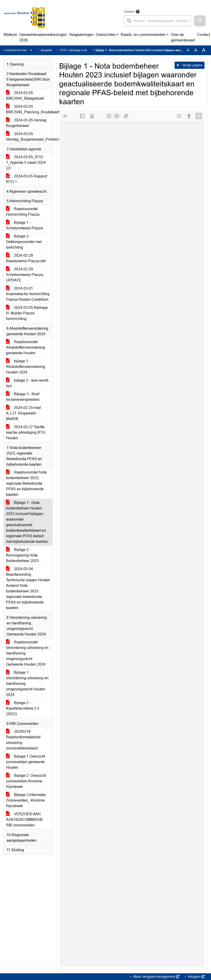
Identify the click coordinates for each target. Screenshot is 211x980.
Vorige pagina (190, 65)
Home (34, 50)
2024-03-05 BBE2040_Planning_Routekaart (29, 109)
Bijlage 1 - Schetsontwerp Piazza (24, 225)
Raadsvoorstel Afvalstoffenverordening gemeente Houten (26, 347)
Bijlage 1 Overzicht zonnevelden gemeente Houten (26, 762)
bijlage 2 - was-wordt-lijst (28, 383)
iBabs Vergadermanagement (156, 977)
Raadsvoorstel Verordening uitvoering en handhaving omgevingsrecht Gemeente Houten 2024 (27, 653)
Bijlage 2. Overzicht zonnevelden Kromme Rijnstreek (26, 781)
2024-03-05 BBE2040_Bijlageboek (25, 96)
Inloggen (196, 977)
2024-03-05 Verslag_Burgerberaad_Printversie (29, 137)
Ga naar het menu (1, 3)
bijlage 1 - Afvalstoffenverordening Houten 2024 (26, 367)
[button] (200, 21)
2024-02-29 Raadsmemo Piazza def (26, 258)
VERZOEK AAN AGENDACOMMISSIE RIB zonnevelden (25, 820)
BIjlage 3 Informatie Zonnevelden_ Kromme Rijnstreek (26, 800)
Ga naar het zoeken (1, 3)
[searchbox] (158, 21)
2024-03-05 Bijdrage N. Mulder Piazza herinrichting (27, 313)
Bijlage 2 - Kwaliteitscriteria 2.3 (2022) (23, 708)
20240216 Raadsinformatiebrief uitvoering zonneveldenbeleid (23, 740)
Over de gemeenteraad (183, 37)
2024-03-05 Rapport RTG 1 (27, 179)
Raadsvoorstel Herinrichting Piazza (23, 212)
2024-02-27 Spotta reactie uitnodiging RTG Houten (26, 432)
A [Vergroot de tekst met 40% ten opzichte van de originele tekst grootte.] (204, 50)
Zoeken (129, 12)
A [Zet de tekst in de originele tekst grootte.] (188, 50)
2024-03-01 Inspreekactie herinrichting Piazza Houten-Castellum (28, 294)
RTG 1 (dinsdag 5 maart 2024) (79, 50)
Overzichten (106, 35)
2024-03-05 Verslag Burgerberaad (26, 123)
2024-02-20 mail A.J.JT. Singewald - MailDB (23, 413)
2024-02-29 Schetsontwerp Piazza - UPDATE (26, 275)
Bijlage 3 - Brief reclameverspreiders (23, 397)
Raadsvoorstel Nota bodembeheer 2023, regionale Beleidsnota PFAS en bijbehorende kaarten (26, 483)
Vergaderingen (81, 35)
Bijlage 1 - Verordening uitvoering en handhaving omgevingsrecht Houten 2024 (27, 684)
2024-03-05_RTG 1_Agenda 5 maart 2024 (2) (26, 163)
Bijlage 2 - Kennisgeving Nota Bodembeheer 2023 (22, 555)
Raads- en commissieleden (143, 35)
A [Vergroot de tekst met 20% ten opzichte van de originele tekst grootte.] (196, 50)
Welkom (10, 35)
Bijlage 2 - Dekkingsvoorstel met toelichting (24, 242)
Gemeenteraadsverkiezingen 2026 (43, 37)
